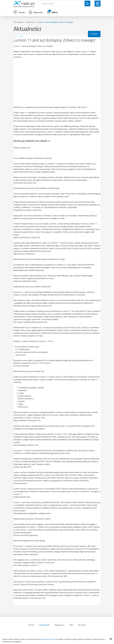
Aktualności (44, 625)
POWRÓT (94, 34)
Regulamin (60, 625)
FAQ (71, 625)
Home (31, 625)
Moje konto (36, 12)
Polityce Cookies (49, 639)
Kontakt (82, 625)
